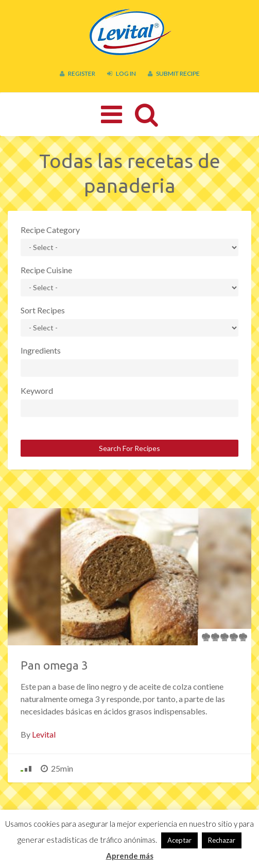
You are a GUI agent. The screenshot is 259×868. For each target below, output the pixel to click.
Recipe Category (50, 230)
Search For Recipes (129, 448)
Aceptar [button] (179, 840)
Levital (44, 734)
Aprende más (130, 856)
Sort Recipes (43, 310)
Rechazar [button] (222, 840)
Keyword (37, 390)
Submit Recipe (174, 73)
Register (77, 73)
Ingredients (41, 350)
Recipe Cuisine (46, 270)
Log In (122, 73)
